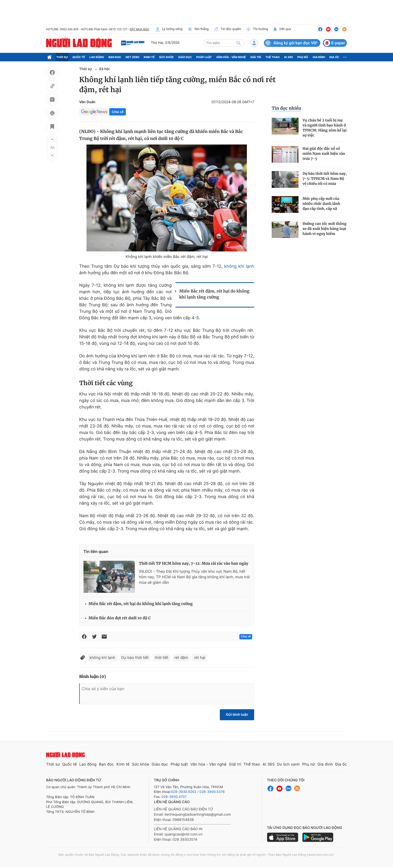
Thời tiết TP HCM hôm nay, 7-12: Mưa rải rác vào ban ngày (194, 564)
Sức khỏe (166, 57)
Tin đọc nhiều (286, 108)
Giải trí (256, 57)
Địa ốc (334, 57)
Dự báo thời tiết (135, 658)
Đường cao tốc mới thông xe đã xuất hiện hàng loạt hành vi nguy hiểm (324, 229)
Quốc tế (79, 57)
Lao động (97, 57)
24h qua (282, 29)
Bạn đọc (115, 57)
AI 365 (288, 57)
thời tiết (161, 658)
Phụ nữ (303, 57)
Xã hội (104, 69)
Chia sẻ (118, 112)
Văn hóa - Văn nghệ (231, 57)
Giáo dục (185, 57)
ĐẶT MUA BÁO (139, 29)
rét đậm (181, 658)
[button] (52, 139)
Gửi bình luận (237, 715)
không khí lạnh (239, 266)
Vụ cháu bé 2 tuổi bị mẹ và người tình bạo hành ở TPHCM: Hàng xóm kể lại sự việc (325, 128)
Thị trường (257, 29)
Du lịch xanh (288, 764)
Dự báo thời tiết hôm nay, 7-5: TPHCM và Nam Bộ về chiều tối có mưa (325, 179)
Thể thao (273, 57)
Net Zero (132, 57)
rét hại (200, 658)
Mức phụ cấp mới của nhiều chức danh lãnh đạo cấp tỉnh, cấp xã (321, 204)
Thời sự (62, 57)
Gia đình (319, 57)
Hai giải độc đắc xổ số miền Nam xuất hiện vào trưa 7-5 (324, 154)
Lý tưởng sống (169, 29)
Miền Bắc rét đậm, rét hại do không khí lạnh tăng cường (214, 294)
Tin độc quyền (227, 29)
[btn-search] (239, 43)
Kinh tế (149, 57)
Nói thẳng (198, 29)
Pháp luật (204, 57)
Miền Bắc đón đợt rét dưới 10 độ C (120, 618)
